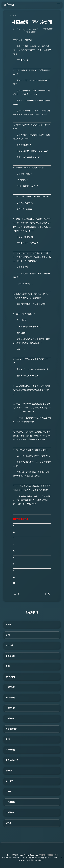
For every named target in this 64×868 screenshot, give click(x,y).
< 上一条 (16, 594)
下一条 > (48, 594)
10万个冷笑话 (33, 29)
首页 (11, 16)
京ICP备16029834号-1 (48, 855)
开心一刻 (9, 5)
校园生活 (21, 29)
